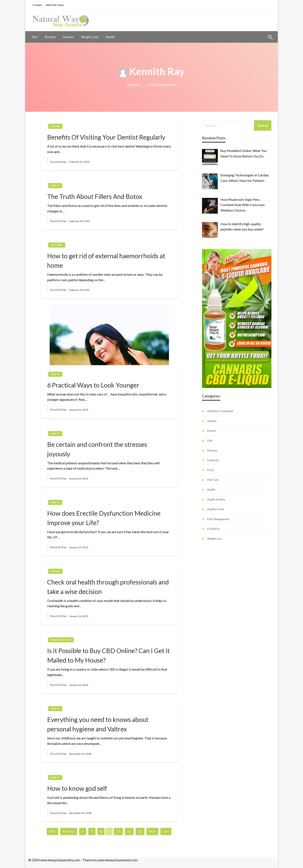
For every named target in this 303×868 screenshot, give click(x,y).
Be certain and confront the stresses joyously (97, 449)
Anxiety (50, 37)
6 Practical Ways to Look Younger (93, 385)
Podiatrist (213, 529)
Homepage (134, 85)
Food (211, 470)
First (52, 831)
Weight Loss (90, 37)
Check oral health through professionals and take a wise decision (108, 587)
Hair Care (213, 480)
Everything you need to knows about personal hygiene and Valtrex (98, 724)
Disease (69, 37)
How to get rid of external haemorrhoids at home (106, 260)
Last (166, 831)
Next (152, 831)
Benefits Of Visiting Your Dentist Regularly (106, 137)
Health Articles (61, 640)
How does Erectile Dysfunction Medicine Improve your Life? (104, 518)
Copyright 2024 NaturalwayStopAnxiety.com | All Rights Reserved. (76, 865)
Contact (37, 5)
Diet (35, 37)
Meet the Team (55, 5)
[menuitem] (35, 37)
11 (129, 831)
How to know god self (77, 788)
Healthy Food (216, 509)
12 (140, 831)
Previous (69, 831)
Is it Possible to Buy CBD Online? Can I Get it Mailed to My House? (108, 655)
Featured (57, 245)
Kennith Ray (58, 162)
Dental (55, 126)
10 (118, 831)
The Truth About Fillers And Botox (95, 196)
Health (110, 37)
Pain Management (218, 519)
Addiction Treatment (220, 411)
